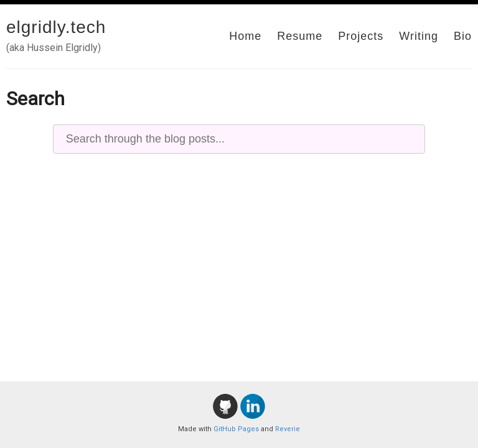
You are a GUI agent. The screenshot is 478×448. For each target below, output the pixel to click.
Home (245, 36)
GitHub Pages (236, 429)
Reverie (288, 429)
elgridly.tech (56, 27)
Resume (300, 36)
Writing (419, 36)
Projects (361, 36)
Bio (463, 36)
